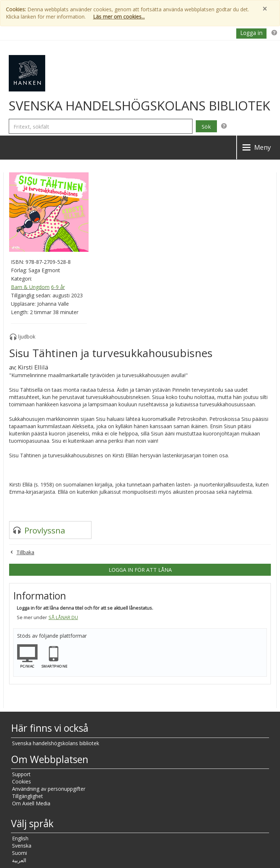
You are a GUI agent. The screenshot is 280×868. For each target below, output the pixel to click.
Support (21, 774)
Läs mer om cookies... (119, 17)
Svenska (22, 846)
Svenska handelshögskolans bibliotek (56, 743)
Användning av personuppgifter (49, 789)
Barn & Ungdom (30, 287)
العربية (19, 860)
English (20, 838)
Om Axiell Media (31, 803)
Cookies (22, 781)
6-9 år (58, 287)
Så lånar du (63, 617)
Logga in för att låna (140, 570)
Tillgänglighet (28, 796)
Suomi (20, 853)
